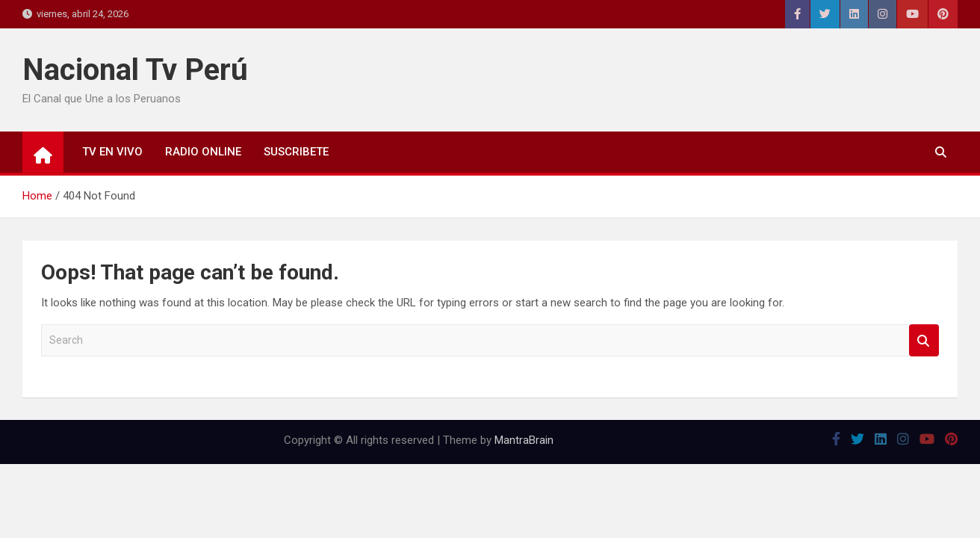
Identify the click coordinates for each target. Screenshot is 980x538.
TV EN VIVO (112, 152)
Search (924, 340)
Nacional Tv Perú (135, 70)
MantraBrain (524, 440)
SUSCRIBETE (296, 152)
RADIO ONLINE (203, 152)
